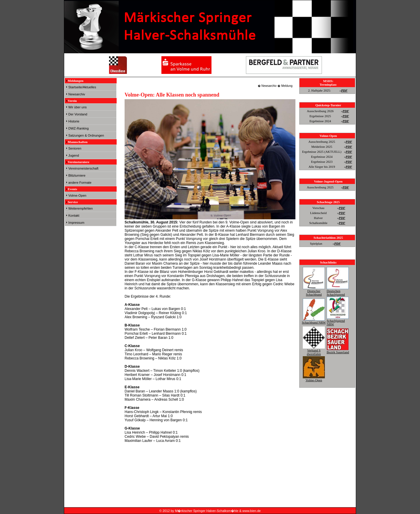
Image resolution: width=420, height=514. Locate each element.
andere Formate (80, 183)
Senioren (75, 148)
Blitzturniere (77, 175)
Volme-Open (77, 195)
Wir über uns (77, 107)
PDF (344, 90)
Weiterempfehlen (81, 208)
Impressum (76, 223)
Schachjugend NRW (338, 321)
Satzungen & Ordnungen (86, 135)
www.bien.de (252, 511)
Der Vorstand (78, 114)
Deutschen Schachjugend (338, 291)
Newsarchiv (77, 94)
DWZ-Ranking (78, 128)
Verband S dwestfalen (314, 350)
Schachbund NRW (314, 321)
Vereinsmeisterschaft (83, 168)
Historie (74, 121)
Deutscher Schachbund (314, 291)
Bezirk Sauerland (338, 350)
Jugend (74, 155)
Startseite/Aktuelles (82, 87)
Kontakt (74, 215)
